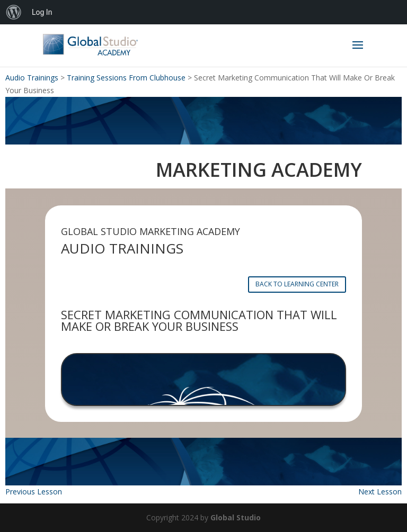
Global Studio (236, 517)
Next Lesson (380, 492)
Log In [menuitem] (42, 12)
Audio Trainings (32, 78)
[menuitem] (14, 12)
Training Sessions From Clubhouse (126, 78)
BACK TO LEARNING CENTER (297, 284)
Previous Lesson (34, 492)
